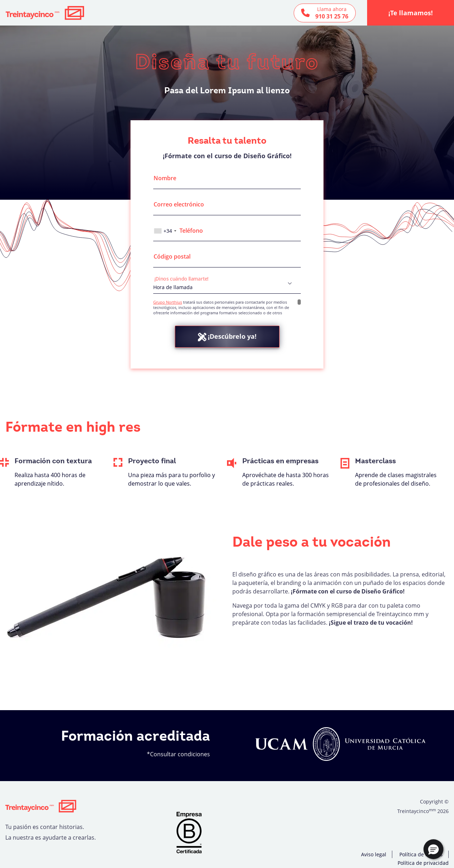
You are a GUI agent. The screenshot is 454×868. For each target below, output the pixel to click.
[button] (433, 849)
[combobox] (166, 231)
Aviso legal (374, 854)
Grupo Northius (168, 302)
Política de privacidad (423, 863)
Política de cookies (421, 854)
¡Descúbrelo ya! (227, 337)
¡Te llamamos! (411, 13)
